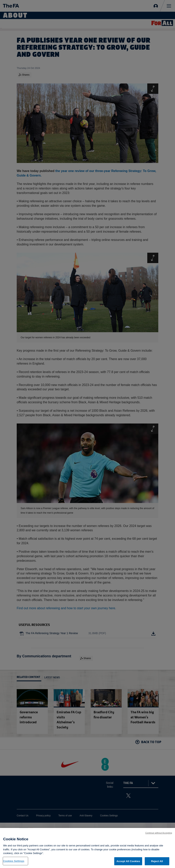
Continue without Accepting (159, 836)
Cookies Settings (14, 864)
